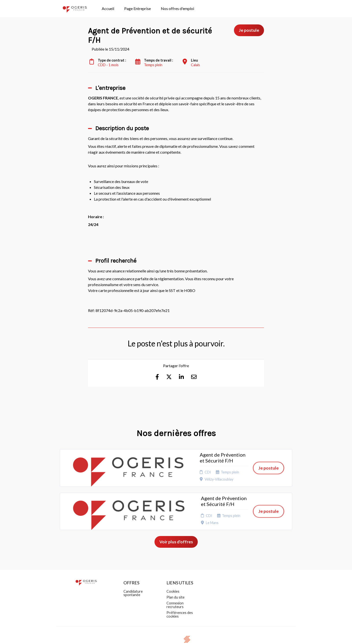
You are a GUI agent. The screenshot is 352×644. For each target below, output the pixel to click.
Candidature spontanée (133, 567)
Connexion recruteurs (175, 579)
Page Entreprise (137, 8)
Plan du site (176, 571)
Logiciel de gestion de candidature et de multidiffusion (176, 635)
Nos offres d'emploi (177, 8)
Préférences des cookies (180, 588)
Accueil (108, 8)
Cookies (173, 565)
